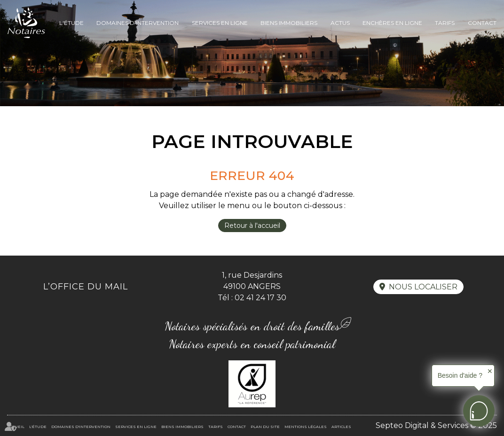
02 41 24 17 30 (260, 298)
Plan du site (265, 427)
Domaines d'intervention (138, 23)
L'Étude (71, 23)
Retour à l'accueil (252, 226)
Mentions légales (306, 427)
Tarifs (445, 23)
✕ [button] (490, 371)
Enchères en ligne (392, 23)
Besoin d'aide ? (460, 375)
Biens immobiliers (289, 23)
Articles (341, 427)
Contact (482, 23)
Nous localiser (423, 287)
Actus (340, 23)
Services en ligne (220, 23)
